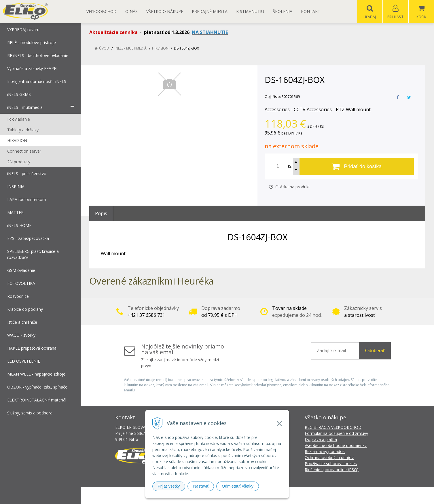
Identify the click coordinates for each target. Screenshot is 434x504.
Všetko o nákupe (165, 11)
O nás (131, 11)
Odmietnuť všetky (238, 486)
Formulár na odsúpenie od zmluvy (336, 434)
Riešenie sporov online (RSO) (332, 470)
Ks (290, 167)
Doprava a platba (321, 440)
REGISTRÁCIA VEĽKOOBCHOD (333, 428)
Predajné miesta (210, 11)
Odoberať (375, 351)
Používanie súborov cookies (331, 464)
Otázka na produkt (289, 187)
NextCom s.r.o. (321, 496)
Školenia (283, 11)
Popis (101, 214)
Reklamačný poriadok (325, 452)
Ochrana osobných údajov (329, 458)
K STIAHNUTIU (250, 11)
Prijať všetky (169, 486)
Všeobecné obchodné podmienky (336, 446)
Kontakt (311, 11)
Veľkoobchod (102, 11)
